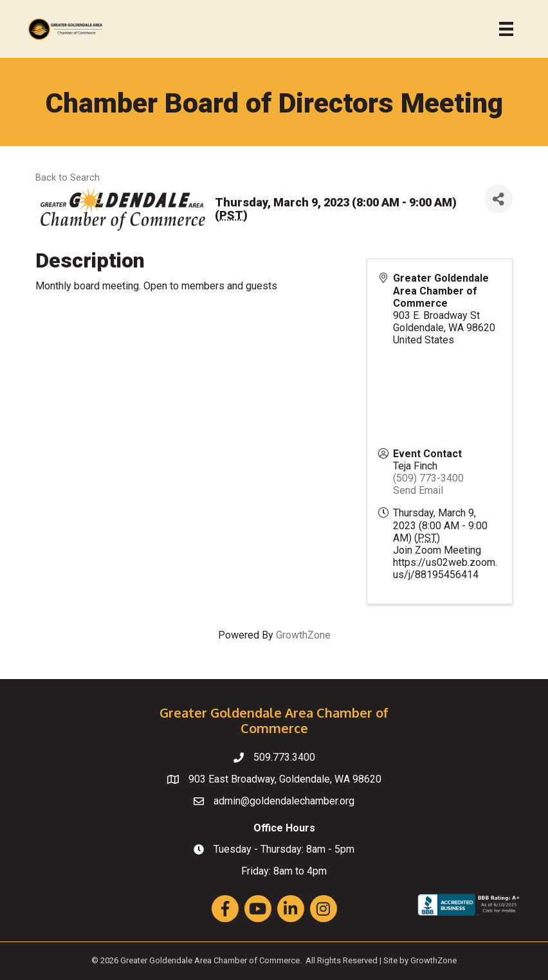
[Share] (498, 199)
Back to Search (68, 178)
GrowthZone (303, 635)
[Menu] (506, 29)
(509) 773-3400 (428, 478)
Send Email (418, 490)
